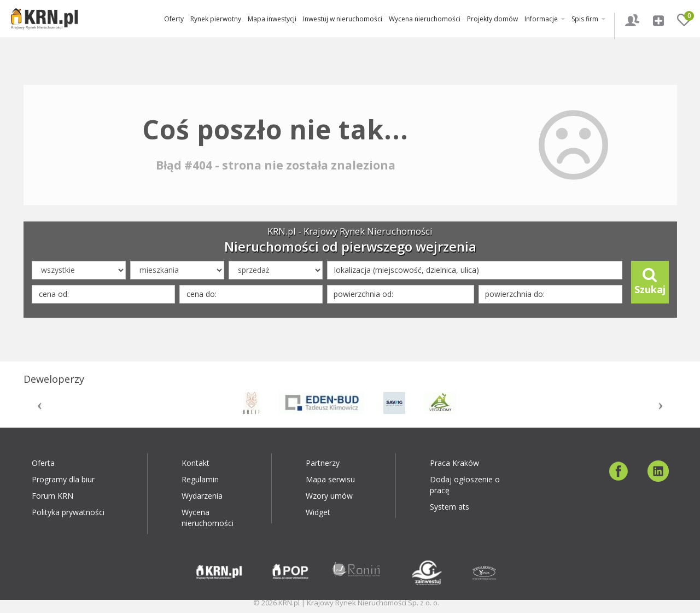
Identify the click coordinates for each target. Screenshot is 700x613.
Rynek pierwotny (216, 19)
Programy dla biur (63, 479)
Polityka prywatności (68, 512)
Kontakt (196, 463)
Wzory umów (329, 496)
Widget (318, 512)
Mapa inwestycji (272, 19)
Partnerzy (323, 463)
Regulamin (200, 479)
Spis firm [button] (588, 19)
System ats (450, 507)
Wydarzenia (202, 496)
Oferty (174, 19)
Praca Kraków (454, 463)
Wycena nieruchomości (425, 19)
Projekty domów (492, 19)
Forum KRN (52, 496)
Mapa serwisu (330, 479)
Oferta (43, 463)
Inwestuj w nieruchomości (343, 19)
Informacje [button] (545, 19)
